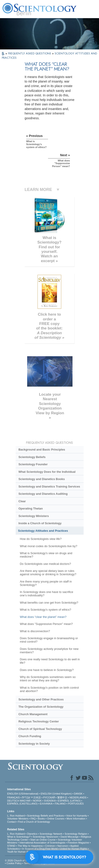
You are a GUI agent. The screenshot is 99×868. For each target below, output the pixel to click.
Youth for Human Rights (20, 852)
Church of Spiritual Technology (40, 729)
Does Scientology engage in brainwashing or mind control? (49, 640)
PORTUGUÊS (76, 804)
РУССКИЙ (49, 797)
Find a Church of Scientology (34, 822)
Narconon (63, 846)
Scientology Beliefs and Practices (45, 816)
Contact (12, 822)
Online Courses (56, 819)
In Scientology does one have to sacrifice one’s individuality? (46, 594)
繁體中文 (62, 797)
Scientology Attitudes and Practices (43, 531)
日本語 (37, 797)
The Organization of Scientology (41, 707)
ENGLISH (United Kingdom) (56, 794)
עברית (26, 797)
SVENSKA (50, 801)
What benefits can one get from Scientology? (49, 603)
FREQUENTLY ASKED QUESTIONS (30, 53)
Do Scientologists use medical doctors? (45, 564)
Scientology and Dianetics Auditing (43, 494)
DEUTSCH (13, 801)
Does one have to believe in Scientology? (47, 670)
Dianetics (32, 834)
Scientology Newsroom (46, 837)
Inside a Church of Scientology (40, 523)
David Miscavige (70, 837)
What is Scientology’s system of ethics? (45, 610)
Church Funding (30, 736)
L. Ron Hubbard (16, 816)
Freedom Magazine (78, 843)
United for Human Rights (73, 849)
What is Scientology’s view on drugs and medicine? (46, 555)
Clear (22, 501)
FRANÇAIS (14, 797)
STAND (11, 846)
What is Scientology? (19, 837)
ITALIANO (60, 804)
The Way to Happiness (30, 846)
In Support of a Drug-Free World (40, 849)
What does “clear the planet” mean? (43, 617)
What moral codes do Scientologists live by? (48, 546)
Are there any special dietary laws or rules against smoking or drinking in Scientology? (48, 573)
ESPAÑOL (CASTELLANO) (22, 804)
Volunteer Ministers (18, 819)
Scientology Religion (76, 834)
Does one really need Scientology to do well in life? (50, 661)
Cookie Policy (14, 863)
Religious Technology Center (39, 721)
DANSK (78, 794)
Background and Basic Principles (42, 450)
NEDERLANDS (78, 797)
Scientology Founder (33, 464)
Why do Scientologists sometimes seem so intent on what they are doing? (48, 679)
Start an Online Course (43, 840)
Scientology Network (51, 834)
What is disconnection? (35, 631)
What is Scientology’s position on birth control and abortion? (49, 689)
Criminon (50, 846)
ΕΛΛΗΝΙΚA (46, 804)
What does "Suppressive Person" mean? (46, 624)
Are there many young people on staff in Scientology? (46, 583)
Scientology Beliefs (32, 457)
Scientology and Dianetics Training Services (49, 486)
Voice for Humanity (77, 816)
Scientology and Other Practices (41, 699)
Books (41, 819)
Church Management (33, 714)
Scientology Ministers (34, 516)
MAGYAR (25, 801)
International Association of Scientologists (42, 843)
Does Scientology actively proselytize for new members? (49, 651)
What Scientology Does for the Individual (47, 472)
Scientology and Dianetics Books (41, 479)
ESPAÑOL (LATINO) (69, 801)
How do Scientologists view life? (41, 539)
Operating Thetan (30, 508)
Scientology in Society (34, 744)
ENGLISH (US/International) (23, 794)
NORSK (37, 801)
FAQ (33, 819)
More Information (76, 819)
